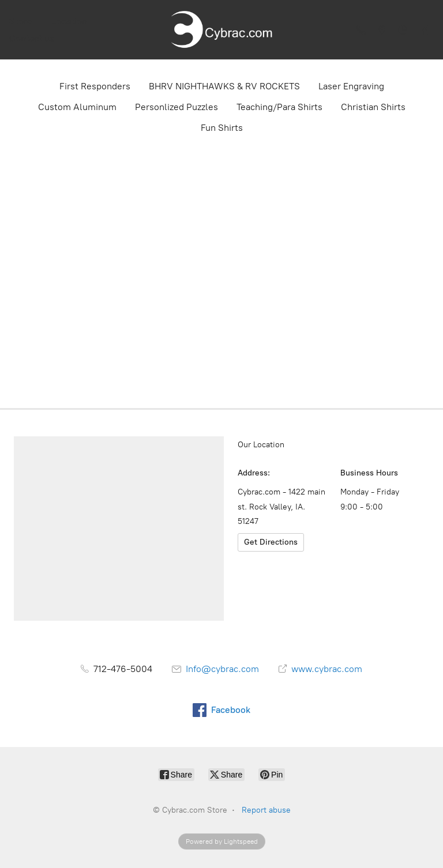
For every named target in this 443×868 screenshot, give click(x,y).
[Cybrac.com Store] (221, 30)
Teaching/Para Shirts (279, 107)
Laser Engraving (351, 86)
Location (70, 21)
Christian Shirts (373, 107)
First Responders (95, 86)
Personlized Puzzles (177, 107)
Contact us (32, 38)
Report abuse (266, 810)
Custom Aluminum (77, 107)
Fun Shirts (222, 128)
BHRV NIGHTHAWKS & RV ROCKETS (224, 86)
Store (21, 21)
